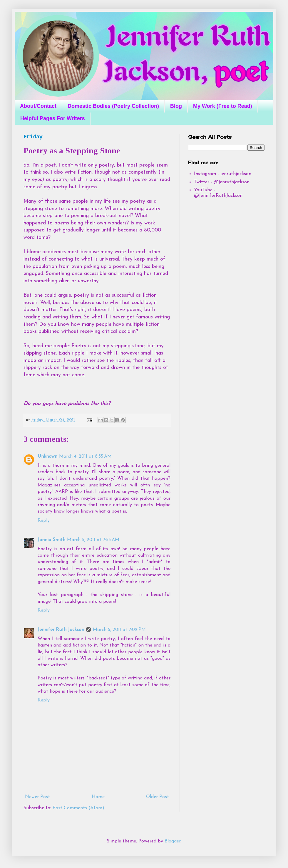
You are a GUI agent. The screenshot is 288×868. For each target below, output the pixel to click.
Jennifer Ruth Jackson (61, 630)
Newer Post (37, 797)
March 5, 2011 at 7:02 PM (119, 630)
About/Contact (38, 106)
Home (98, 797)
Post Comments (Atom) (78, 808)
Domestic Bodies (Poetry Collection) (113, 106)
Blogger (173, 841)
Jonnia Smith (51, 540)
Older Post (158, 797)
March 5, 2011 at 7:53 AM (93, 540)
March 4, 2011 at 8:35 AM (85, 456)
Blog (176, 106)
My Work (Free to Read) (223, 106)
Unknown (47, 456)
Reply (44, 521)
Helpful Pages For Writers (53, 118)
